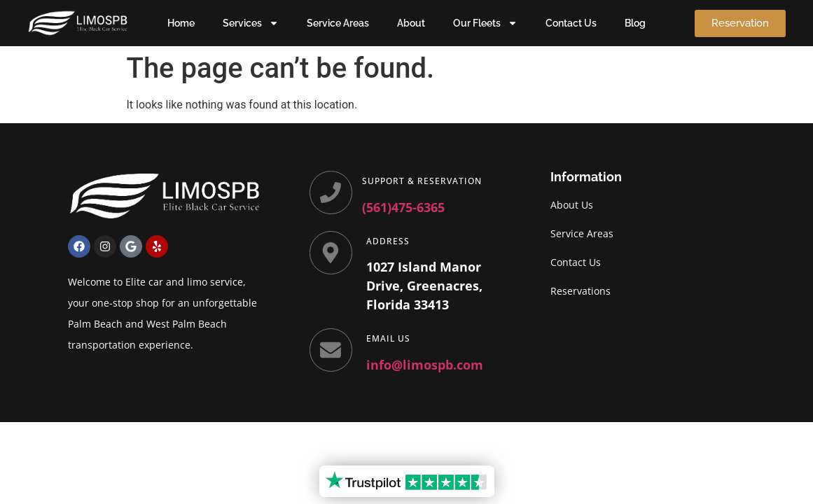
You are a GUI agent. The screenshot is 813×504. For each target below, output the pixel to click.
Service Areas (338, 23)
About (411, 23)
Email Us (389, 338)
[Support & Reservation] (331, 192)
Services (251, 23)
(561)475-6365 (404, 207)
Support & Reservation (423, 181)
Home (181, 23)
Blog (635, 23)
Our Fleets (485, 23)
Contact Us (571, 23)
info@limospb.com (425, 365)
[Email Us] (331, 350)
